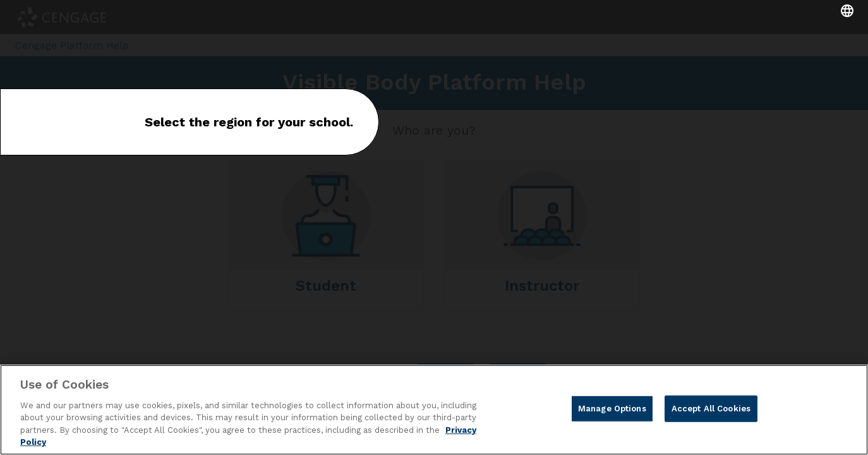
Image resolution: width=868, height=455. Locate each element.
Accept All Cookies (711, 409)
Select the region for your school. (249, 122)
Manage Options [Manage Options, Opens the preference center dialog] (612, 409)
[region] (434, 410)
